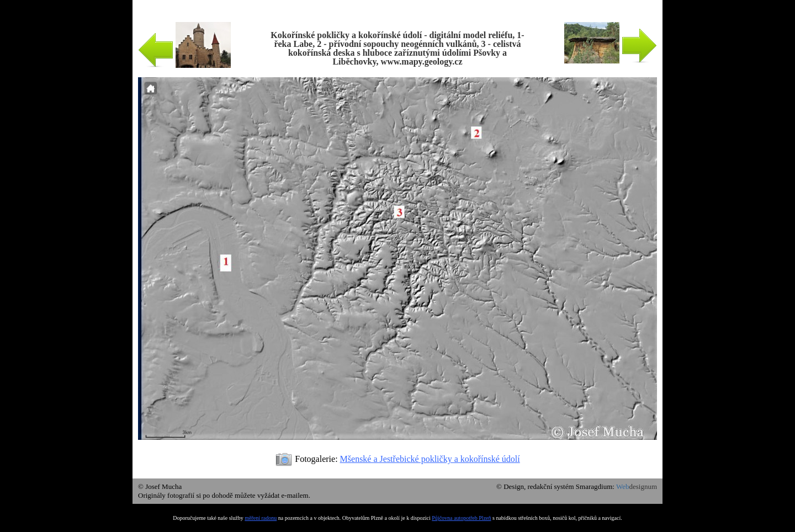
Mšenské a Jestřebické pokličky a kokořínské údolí (430, 459)
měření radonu (261, 518)
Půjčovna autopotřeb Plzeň (461, 518)
